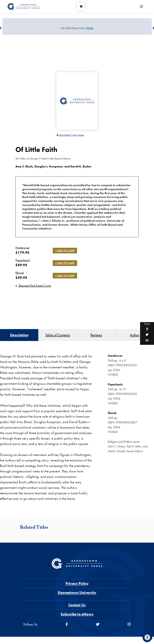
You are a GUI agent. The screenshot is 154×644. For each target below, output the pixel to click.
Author (135, 336)
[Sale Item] (77, 28)
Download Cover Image (70, 135)
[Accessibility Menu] (147, 637)
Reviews (96, 336)
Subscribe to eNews (77, 616)
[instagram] (129, 626)
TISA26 (90, 28)
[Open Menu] (141, 8)
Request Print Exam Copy (33, 285)
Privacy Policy (77, 585)
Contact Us (77, 607)
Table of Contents (58, 336)
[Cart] (82, 8)
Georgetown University (77, 594)
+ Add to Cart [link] (66, 250)
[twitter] (98, 626)
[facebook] (67, 626)
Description (19, 336)
